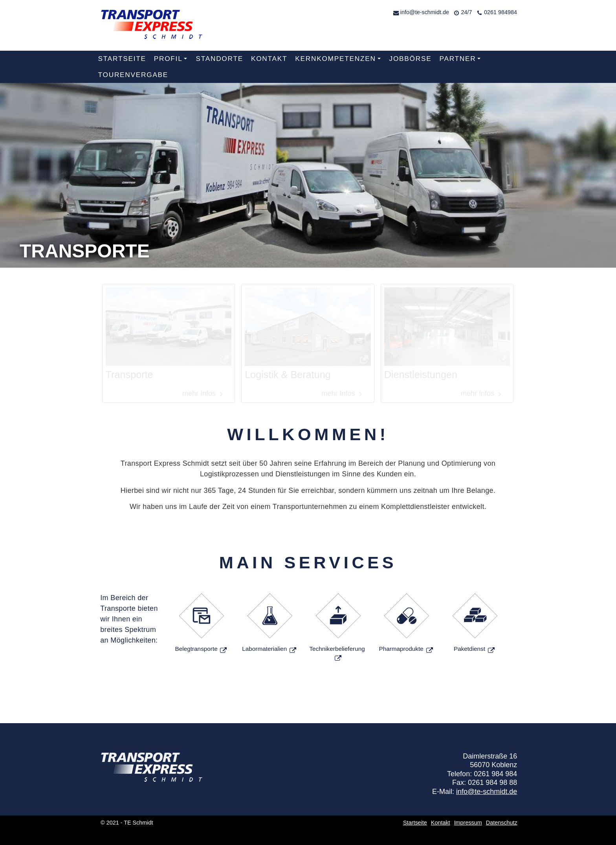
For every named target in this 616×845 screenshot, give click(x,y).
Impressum (468, 823)
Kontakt (269, 59)
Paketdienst (469, 649)
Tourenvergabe (133, 75)
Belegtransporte (197, 649)
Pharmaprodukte (401, 649)
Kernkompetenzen (339, 61)
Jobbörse (411, 59)
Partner (461, 61)
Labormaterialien (264, 649)
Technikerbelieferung (337, 649)
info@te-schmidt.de (425, 12)
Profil (172, 61)
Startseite (122, 59)
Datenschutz (502, 823)
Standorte (219, 59)
